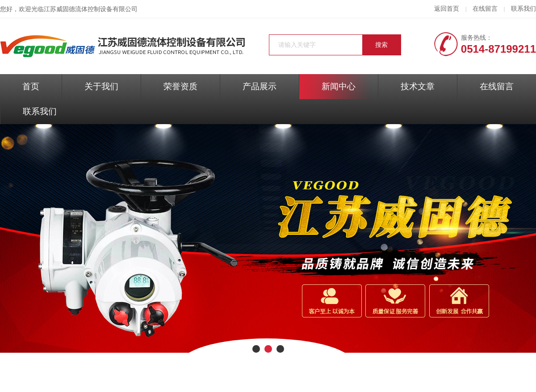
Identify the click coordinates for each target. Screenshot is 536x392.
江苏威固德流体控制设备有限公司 (91, 9)
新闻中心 (339, 86)
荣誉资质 (180, 86)
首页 (31, 86)
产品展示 (260, 86)
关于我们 (101, 86)
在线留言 (485, 9)
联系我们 (523, 9)
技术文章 (418, 86)
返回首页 (447, 9)
